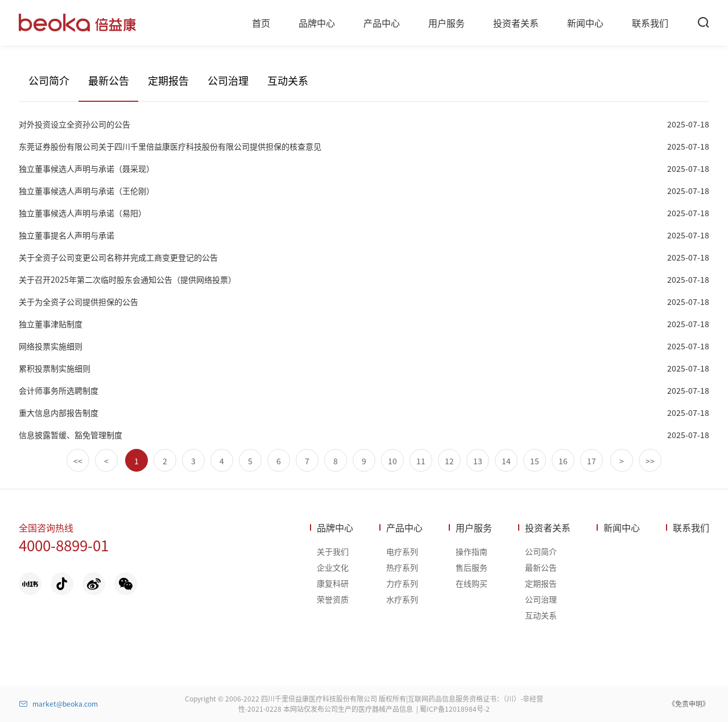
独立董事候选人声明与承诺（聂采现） (86, 168)
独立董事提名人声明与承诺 (67, 235)
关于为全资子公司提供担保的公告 (78, 302)
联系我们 (691, 527)
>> (650, 461)
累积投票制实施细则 (55, 368)
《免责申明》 (689, 704)
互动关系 (288, 80)
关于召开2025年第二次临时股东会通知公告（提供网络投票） (127, 279)
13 (478, 461)
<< (78, 461)
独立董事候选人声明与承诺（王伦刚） (86, 191)
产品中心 (404, 527)
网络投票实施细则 (51, 346)
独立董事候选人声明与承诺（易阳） (82, 213)
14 (506, 461)
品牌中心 (335, 527)
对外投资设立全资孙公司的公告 (75, 124)
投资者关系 (548, 527)
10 (392, 461)
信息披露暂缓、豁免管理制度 (71, 435)
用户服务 (474, 527)
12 (449, 461)
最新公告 (109, 80)
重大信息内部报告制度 (59, 412)
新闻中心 (622, 527)
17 (591, 461)
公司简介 (49, 80)
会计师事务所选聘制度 (59, 390)
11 (421, 461)
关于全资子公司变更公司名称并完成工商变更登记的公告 (118, 257)
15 (535, 461)
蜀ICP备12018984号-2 (455, 709)
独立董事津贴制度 (51, 324)
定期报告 (168, 80)
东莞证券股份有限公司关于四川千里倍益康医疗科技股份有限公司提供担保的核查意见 (170, 146)
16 (563, 461)
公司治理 (228, 80)
